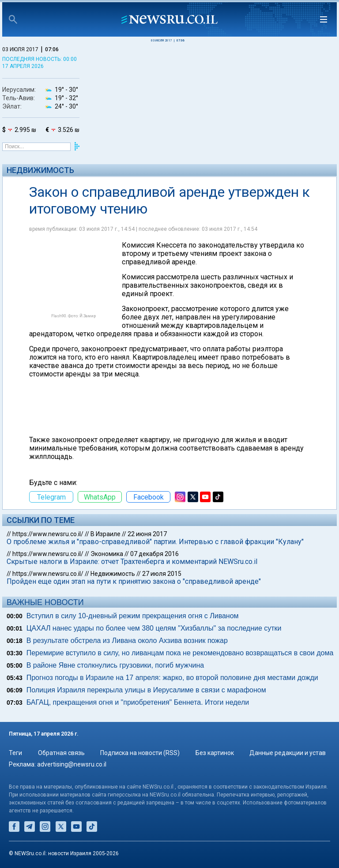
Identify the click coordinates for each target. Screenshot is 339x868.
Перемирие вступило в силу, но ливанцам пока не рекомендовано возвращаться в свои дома (180, 653)
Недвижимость (40, 170)
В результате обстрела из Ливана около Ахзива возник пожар (127, 641)
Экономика (107, 554)
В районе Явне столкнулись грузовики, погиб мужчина (115, 665)
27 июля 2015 (162, 574)
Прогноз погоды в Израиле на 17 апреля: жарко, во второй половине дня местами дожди (172, 678)
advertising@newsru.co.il (72, 764)
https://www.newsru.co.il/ (48, 534)
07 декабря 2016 (154, 554)
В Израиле (105, 534)
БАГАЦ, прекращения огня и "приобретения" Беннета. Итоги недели (138, 702)
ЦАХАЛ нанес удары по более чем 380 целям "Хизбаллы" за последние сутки (154, 628)
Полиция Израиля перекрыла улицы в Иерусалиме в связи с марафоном (146, 690)
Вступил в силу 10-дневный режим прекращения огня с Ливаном (133, 616)
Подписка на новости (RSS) (140, 753)
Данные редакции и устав (288, 753)
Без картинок (215, 753)
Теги (15, 753)
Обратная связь (61, 753)
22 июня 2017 (147, 534)
